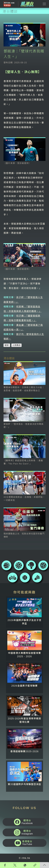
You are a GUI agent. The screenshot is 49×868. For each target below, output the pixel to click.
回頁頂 (44, 865)
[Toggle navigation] (44, 4)
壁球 (7, 345)
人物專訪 (16, 345)
